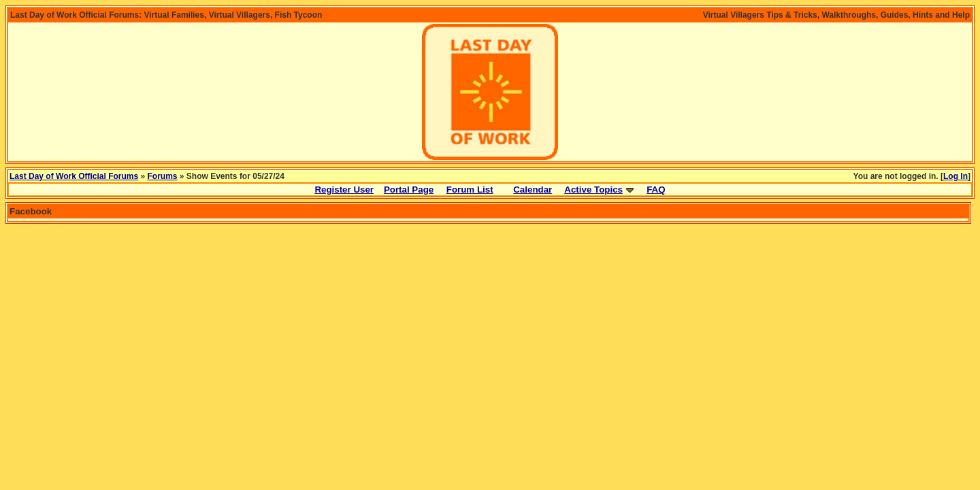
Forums (163, 176)
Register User (344, 190)
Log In (955, 176)
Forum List (470, 190)
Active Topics (593, 190)
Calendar (533, 190)
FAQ (656, 190)
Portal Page (409, 190)
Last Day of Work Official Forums (74, 176)
